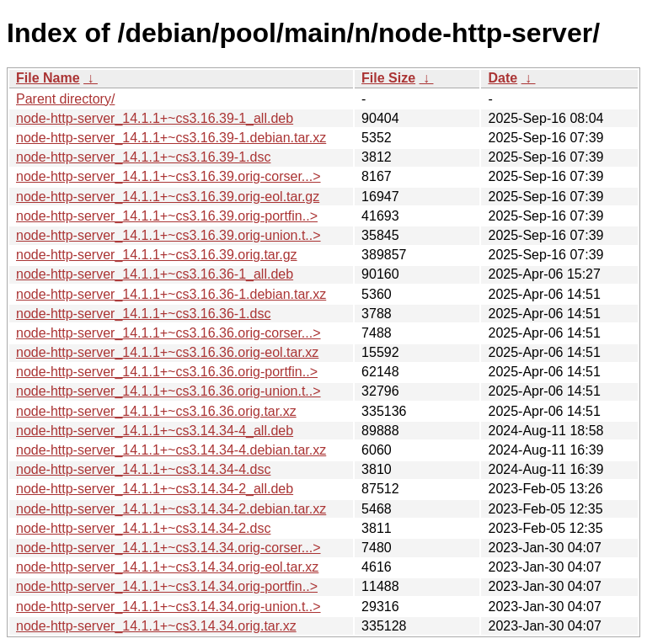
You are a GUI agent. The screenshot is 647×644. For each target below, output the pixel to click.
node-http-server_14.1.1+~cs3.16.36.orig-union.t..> (168, 391)
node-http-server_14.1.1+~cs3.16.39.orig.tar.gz (157, 255)
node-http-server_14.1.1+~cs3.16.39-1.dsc (143, 157)
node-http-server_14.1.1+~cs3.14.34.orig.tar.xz (156, 626)
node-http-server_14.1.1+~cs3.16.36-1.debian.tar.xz (171, 294)
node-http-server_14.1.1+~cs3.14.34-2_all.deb (155, 489)
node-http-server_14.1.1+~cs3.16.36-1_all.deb (155, 274)
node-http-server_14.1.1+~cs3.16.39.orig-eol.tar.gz (168, 197)
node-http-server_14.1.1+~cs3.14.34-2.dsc (143, 528)
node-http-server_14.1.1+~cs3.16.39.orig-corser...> (168, 176)
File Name (48, 78)
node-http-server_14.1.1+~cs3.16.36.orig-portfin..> (167, 372)
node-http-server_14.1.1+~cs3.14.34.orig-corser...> (168, 548)
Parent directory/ (65, 99)
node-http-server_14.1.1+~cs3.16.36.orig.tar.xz (156, 411)
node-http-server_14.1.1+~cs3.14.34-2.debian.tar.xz (171, 509)
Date (503, 78)
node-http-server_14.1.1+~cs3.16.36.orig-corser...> (168, 333)
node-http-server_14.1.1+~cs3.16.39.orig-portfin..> (167, 216)
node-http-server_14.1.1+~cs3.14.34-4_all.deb (155, 431)
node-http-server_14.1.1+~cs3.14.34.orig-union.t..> (168, 607)
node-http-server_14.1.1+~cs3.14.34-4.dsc (143, 469)
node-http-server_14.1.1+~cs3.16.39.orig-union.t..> (168, 235)
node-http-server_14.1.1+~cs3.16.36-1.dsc (143, 314)
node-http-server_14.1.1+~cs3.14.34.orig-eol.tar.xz (167, 567)
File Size (388, 78)
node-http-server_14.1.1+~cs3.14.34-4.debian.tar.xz (171, 450)
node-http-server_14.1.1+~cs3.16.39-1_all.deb (155, 118)
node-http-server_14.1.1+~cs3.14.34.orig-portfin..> (167, 586)
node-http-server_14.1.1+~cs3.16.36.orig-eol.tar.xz (167, 352)
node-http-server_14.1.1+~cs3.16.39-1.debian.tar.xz (171, 138)
